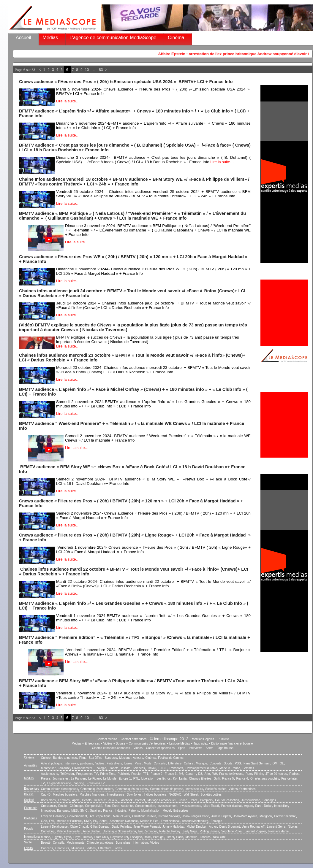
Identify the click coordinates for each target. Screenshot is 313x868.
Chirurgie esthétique (100, 843)
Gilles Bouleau (100, 827)
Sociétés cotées (216, 789)
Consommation (145, 806)
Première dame (279, 831)
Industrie (121, 811)
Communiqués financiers (97, 789)
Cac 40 (46, 795)
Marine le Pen (149, 821)
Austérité (127, 806)
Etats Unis (101, 837)
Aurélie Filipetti (221, 816)
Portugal (159, 837)
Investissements (190, 806)
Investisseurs (194, 789)
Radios (294, 774)
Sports (228, 763)
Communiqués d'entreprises (147, 744)
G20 (44, 821)
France (108, 811)
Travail (152, 768)
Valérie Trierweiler (69, 831)
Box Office (96, 758)
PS (95, 821)
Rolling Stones (209, 831)
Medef (167, 811)
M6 (181, 774)
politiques (87, 763)
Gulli (217, 779)
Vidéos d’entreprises (242, 789)
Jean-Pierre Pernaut (147, 827)
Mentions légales (203, 739)
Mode (148, 763)
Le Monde (110, 779)
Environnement (82, 768)
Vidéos (108, 744)
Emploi (63, 806)
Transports (176, 768)
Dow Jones (134, 795)
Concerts (160, 763)
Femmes (248, 768)
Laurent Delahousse (54, 827)
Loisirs (28, 848)
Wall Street (191, 795)
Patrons (134, 811)
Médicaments (75, 843)
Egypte (57, 837)
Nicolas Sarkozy (169, 816)
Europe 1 (125, 779)
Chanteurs (62, 848)
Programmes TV (87, 774)
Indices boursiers (155, 795)
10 (87, 70)
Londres (205, 837)
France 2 (156, 774)
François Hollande (53, 816)
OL (282, 763)
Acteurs (138, 758)
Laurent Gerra (276, 827)
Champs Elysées (200, 779)
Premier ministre (285, 816)
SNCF (163, 768)
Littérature (175, 763)
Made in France (230, 768)
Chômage (76, 806)
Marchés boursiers (65, 795)
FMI (52, 821)
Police (193, 800)
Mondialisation (151, 811)
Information (140, 843)
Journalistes (60, 779)
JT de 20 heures (276, 774)
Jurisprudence (251, 800)
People (136, 774)
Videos (138, 748)
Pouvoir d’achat (231, 806)
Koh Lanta (180, 779)
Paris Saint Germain (257, 763)
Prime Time (108, 774)
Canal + (191, 774)
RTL (136, 779)
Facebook (126, 800)
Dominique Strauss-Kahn (119, 831)
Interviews (196, 748)
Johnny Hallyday (173, 827)
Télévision (67, 774)
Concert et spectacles (160, 748)
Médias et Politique (69, 821)
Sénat (103, 821)
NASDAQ (175, 795)
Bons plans (48, 800)
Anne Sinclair (92, 831)
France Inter (289, 779)
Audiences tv (49, 774)
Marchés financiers (92, 795)
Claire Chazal (79, 827)
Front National (170, 821)
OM (275, 763)
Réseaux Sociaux (105, 800)
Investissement (167, 806)
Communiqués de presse (166, 789)
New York (219, 837)
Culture (46, 758)
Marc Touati (211, 806)
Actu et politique (52, 763)
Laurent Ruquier (255, 831)
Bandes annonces (65, 758)
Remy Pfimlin (254, 774)
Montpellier (48, 768)
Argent (248, 806)
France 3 (171, 774)
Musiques (78, 848)
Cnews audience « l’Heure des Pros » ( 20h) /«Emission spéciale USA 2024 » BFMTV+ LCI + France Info (126, 82)
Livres (128, 763)
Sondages (269, 800)
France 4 (242, 779)
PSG (238, 763)
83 (101, 70)
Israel (170, 837)
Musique (125, 758)
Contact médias (107, 739)
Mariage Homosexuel (161, 800)
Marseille (192, 837)
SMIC (84, 811)
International (32, 837)
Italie (147, 837)
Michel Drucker (196, 827)
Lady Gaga (190, 831)
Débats (87, 800)
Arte (207, 774)
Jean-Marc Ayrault (245, 816)
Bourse (121, 744)
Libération (148, 779)
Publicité (223, 739)
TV (43, 783)
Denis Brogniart (230, 827)
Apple (76, 800)
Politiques (30, 818)
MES (75, 811)
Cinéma (176, 38)
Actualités (30, 765)
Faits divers (114, 763)
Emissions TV (96, 783)
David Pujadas (121, 827)
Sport (182, 748)
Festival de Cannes (171, 758)
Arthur (213, 827)
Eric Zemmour (148, 831)
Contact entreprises (134, 739)
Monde (46, 837)
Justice (182, 800)
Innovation (48, 811)
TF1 (146, 774)
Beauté (46, 843)
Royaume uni (119, 837)
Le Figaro (94, 779)
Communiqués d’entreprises (60, 789)
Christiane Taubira (144, 816)
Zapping (79, 783)
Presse (46, 779)
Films (83, 758)
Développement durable (201, 768)
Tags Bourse (225, 748)
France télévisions (231, 774)
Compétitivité (94, 806)
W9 (215, 774)
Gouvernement (77, 816)
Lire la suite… (68, 101)
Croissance (48, 806)
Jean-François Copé (196, 816)
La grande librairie (59, 783)
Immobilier (281, 806)
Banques (63, 811)
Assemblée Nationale (124, 821)
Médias (50, 38)
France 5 (228, 779)
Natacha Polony (170, 831)
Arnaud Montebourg (195, 821)
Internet (140, 800)
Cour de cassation (227, 800)
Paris (138, 763)
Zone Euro (112, 806)
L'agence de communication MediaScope (113, 38)
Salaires (95, 811)
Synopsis (111, 758)
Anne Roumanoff (253, 827)
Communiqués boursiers (132, 789)
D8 (200, 774)
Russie (87, 837)
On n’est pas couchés (265, 779)
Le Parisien (78, 779)
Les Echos (164, 779)
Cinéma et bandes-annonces (111, 748)
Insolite (126, 768)
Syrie (68, 837)
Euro (258, 806)
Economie (31, 808)
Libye (77, 837)
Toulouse (64, 768)
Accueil (23, 38)
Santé (210, 748)
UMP (87, 821)
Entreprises (92, 744)
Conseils (59, 843)
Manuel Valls (121, 816)
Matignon (266, 816)
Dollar (268, 806)
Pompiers (206, 800)
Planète (113, 768)
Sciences (139, 768)
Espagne (136, 837)
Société (29, 800)
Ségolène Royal (232, 831)
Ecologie (100, 768)
